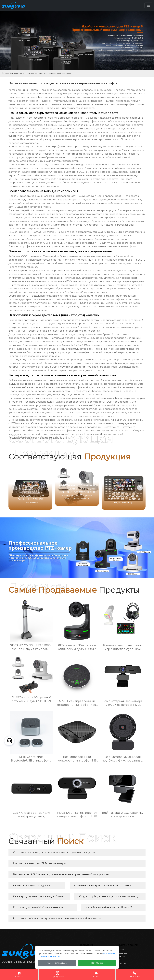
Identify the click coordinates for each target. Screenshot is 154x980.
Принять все (97, 963)
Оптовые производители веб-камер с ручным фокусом (54, 852)
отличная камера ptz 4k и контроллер (103, 885)
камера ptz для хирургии (32, 885)
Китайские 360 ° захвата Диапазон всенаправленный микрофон (61, 874)
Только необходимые (57, 963)
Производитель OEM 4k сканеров (38, 907)
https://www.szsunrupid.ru (66, 147)
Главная (5, 73)
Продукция (58, 974)
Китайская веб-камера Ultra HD (109, 907)
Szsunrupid (85, 327)
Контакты (135, 974)
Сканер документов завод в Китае (38, 896)
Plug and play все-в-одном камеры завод (109, 896)
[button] (140, 488)
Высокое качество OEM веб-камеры (40, 863)
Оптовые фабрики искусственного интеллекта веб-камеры (57, 918)
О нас (96, 974)
